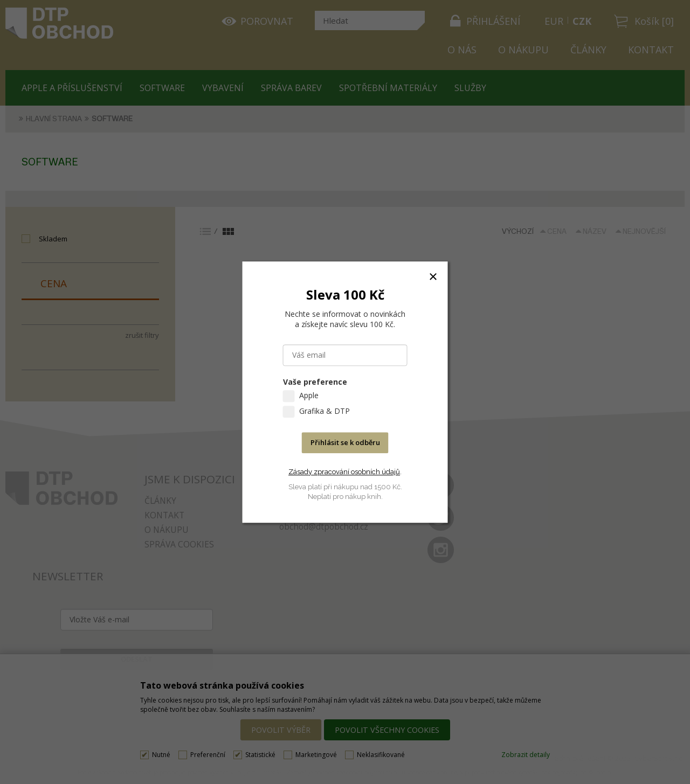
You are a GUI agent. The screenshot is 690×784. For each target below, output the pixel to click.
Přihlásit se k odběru (345, 442)
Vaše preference (315, 382)
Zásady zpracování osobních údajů (344, 472)
